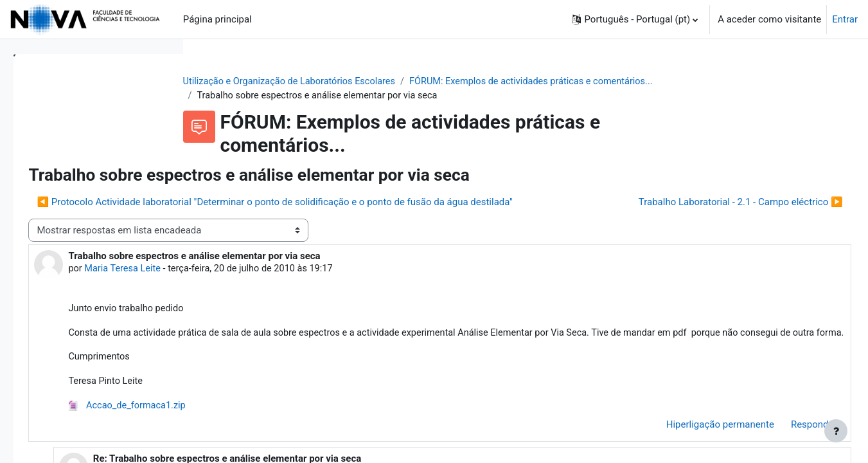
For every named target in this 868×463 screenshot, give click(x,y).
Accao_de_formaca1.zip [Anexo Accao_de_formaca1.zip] (308, 448)
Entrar (845, 19)
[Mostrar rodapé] (836, 431)
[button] (635, 19)
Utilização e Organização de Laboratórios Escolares (368, 82)
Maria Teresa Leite (304, 294)
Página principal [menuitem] (217, 19)
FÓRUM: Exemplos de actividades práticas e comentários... (619, 82)
